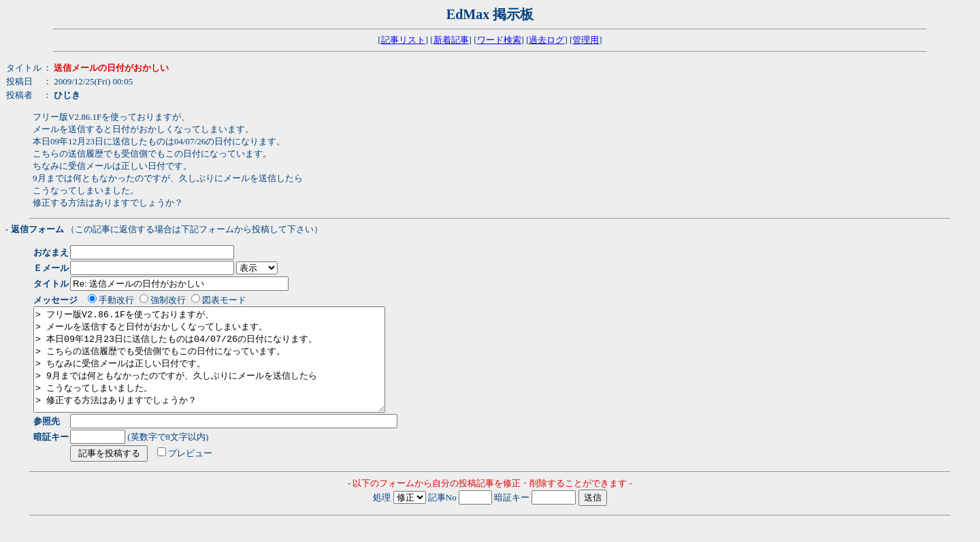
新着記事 (451, 40)
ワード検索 (499, 40)
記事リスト (403, 40)
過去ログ (546, 40)
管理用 (586, 40)
